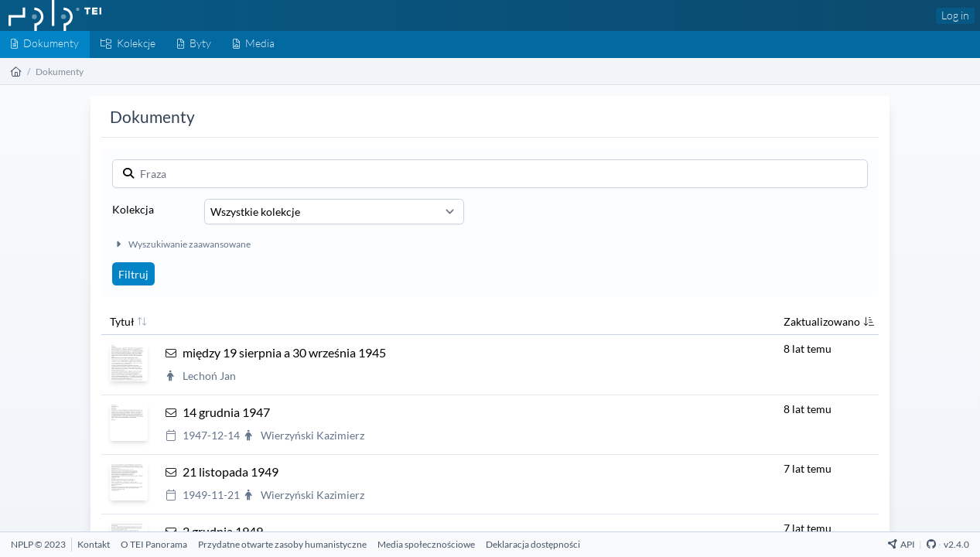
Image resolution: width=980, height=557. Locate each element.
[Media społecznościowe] (426, 544)
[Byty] (194, 44)
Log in (955, 15)
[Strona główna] (16, 72)
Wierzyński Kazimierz (312, 435)
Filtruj (133, 274)
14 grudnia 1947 (226, 412)
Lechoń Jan (209, 376)
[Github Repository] (931, 544)
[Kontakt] (94, 544)
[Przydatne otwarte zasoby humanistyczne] (282, 544)
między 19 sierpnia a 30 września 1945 (284, 352)
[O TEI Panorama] (154, 544)
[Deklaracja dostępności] (533, 544)
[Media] (254, 44)
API (901, 544)
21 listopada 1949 (230, 472)
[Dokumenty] (45, 44)
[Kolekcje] (128, 44)
